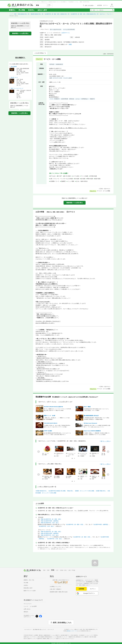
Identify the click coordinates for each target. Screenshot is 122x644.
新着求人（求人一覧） (29, 580)
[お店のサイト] (65, 33)
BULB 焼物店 (87, 407)
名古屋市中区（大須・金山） (47, 526)
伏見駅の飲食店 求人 (41, 491)
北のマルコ (103, 14)
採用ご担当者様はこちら (62, 622)
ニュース (26, 606)
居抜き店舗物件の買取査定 (49, 637)
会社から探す (42, 10)
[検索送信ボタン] (113, 10)
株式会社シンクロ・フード (72, 631)
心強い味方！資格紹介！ (56, 589)
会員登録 (81, 589)
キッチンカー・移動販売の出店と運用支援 (73, 637)
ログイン (93, 589)
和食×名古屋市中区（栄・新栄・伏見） (51, 519)
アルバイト (109, 14)
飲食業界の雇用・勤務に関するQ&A (59, 592)
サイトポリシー (28, 630)
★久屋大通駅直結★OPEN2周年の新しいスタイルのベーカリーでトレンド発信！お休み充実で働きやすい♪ (57, 434)
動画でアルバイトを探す (30, 591)
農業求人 (47, 639)
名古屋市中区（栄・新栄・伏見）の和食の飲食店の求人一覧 (85, 14)
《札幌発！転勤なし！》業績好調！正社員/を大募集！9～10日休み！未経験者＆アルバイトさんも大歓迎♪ (97, 434)
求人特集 (22, 10)
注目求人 (31, 10)
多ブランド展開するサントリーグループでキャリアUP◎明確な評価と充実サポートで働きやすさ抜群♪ (57, 410)
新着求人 (12, 10)
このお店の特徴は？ (40, 53)
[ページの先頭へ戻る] (95, 563)
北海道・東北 (63, 570)
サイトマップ (51, 630)
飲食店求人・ (81, 635)
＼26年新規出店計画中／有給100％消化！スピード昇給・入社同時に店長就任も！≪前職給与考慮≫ (97, 419)
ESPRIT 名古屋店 (48, 431)
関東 (44, 570)
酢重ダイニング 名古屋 (49, 416)
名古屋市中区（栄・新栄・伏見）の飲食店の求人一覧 (57, 14)
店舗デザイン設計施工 (64, 635)
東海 (15, 14)
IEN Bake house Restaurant (90, 423)
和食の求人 (70, 491)
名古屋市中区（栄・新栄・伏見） (75, 524)
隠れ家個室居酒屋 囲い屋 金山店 (91, 416)
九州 (57, 570)
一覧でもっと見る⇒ (105, 441)
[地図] (70, 44)
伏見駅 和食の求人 (101, 491)
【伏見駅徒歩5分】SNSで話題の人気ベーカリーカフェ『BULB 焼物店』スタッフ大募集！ (96, 410)
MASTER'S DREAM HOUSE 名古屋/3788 (53, 407)
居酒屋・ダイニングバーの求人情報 (85, 491)
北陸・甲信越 (72, 570)
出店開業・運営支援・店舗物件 (44, 635)
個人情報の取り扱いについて (40, 630)
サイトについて (28, 604)
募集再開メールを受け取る (20, 33)
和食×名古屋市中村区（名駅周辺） (50, 521)
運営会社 (26, 612)
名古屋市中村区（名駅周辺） (101, 524)
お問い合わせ (27, 609)
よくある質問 (33, 606)
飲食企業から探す (28, 588)
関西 (48, 570)
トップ (11, 14)
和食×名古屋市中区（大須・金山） (50, 523)
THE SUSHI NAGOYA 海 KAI (51, 423)
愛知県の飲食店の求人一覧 (37, 14)
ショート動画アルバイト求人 (63, 639)
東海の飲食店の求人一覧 (24, 14)
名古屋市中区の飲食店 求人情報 (57, 491)
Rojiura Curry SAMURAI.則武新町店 (92, 431)
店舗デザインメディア (35, 639)
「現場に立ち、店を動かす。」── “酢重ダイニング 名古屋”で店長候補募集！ (57, 419)
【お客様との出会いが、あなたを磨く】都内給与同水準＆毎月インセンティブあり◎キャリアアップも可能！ (57, 426)
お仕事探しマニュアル (55, 587)
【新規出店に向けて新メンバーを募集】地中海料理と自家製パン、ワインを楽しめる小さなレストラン (97, 426)
